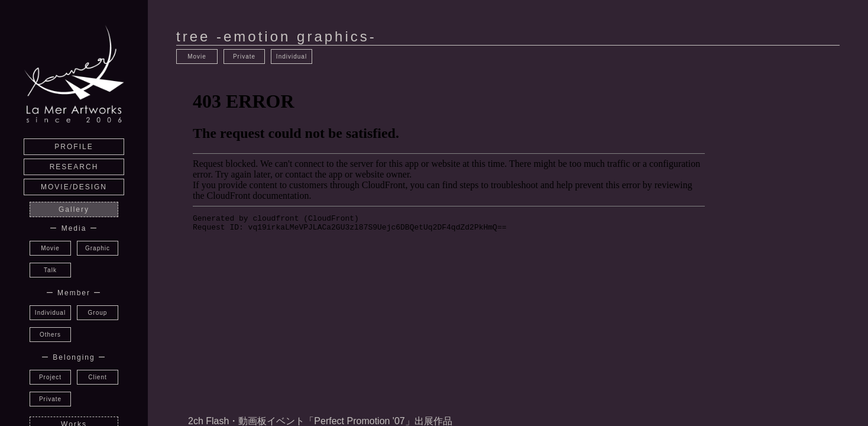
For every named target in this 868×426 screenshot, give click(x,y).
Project (50, 377)
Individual (50, 313)
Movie (50, 248)
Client (98, 377)
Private (50, 399)
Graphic (98, 248)
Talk (50, 270)
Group (98, 313)
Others (50, 335)
